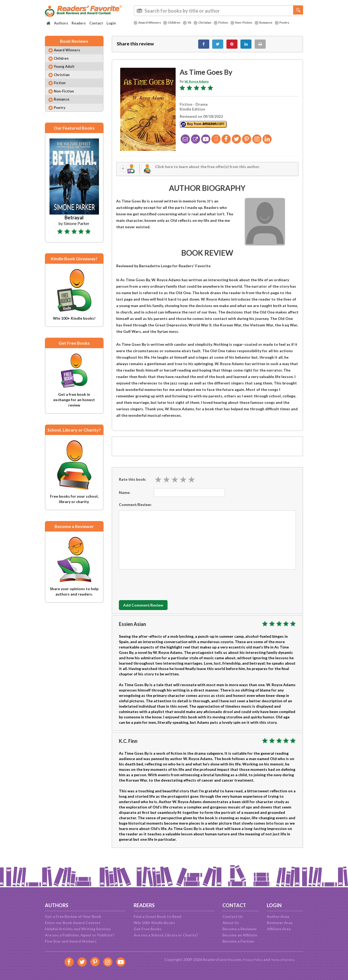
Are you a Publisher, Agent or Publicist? (80, 935)
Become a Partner (238, 941)
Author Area (278, 916)
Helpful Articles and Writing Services (78, 929)
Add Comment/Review (151, 610)
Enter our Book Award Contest (73, 923)
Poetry (142, 27)
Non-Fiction (254, 23)
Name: (125, 497)
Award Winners (149, 23)
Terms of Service (285, 959)
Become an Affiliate (240, 935)
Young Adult (68, 72)
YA (193, 23)
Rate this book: (133, 484)
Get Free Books (148, 929)
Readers (79, 23)
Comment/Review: (135, 509)
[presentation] (160, 588)
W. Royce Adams (199, 84)
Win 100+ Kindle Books (154, 923)
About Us (231, 923)
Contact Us (233, 916)
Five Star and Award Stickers (71, 941)
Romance (279, 23)
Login (111, 23)
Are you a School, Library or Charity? (166, 935)
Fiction (231, 23)
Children (177, 23)
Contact (96, 23)
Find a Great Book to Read (157, 916)
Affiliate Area (279, 929)
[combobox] (218, 11)
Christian (210, 23)
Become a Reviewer (240, 929)
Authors (61, 23)
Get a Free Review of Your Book (73, 916)
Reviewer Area (280, 923)
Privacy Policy (249, 959)
